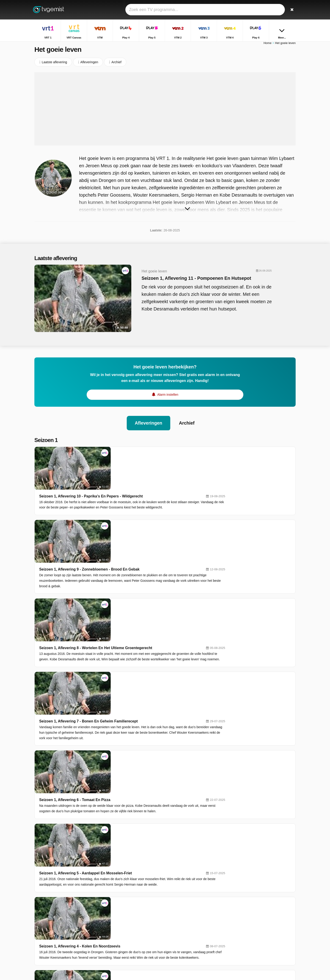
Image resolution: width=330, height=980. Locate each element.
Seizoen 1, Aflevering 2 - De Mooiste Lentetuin (145, 782)
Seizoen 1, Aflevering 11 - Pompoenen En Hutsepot (187, 280)
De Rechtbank (246, 935)
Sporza (181, 916)
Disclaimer (69, 929)
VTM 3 (128, 910)
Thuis (239, 889)
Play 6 (128, 916)
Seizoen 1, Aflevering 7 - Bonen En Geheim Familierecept (154, 573)
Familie (241, 915)
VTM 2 (181, 903)
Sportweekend (246, 909)
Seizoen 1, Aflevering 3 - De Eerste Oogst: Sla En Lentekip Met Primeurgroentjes (174, 740)
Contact (40, 929)
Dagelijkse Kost (247, 922)
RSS (99, 929)
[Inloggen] (275, 10)
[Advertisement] (165, 111)
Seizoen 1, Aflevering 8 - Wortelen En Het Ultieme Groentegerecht (161, 532)
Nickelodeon (185, 930)
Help (53, 929)
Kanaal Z (183, 923)
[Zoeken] (291, 10)
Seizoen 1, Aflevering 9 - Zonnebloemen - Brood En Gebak (155, 490)
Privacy (86, 929)
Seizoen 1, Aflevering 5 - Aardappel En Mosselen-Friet (151, 657)
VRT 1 (128, 890)
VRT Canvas (185, 890)
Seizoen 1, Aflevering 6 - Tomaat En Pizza (140, 615)
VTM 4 (181, 910)
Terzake (241, 895)
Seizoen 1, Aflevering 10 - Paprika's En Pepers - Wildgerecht (157, 448)
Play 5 (128, 903)
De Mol (241, 928)
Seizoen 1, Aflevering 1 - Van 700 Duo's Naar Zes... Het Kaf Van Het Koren (168, 824)
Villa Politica (244, 902)
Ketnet (128, 923)
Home (268, 45)
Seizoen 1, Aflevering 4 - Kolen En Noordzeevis (145, 699)
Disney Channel (135, 936)
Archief (187, 418)
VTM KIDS (131, 930)
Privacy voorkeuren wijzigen (56, 937)
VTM (127, 896)
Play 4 (181, 896)
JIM (179, 936)
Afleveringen (148, 418)
